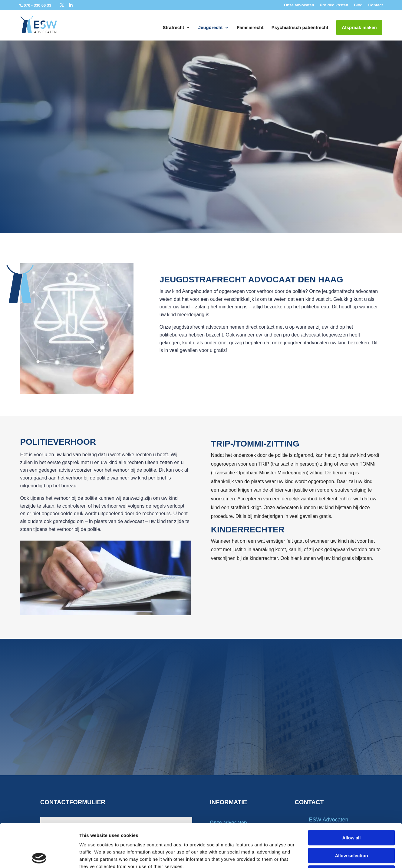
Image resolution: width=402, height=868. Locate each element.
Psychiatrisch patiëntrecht (300, 28)
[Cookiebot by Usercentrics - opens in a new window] (39, 856)
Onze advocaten (299, 5)
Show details (318, 856)
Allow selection (351, 812)
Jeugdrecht (211, 28)
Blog (358, 5)
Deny (352, 829)
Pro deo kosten (334, 5)
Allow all (352, 794)
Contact (375, 5)
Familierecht (250, 28)
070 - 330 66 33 (38, 5)
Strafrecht (173, 28)
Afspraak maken (359, 27)
